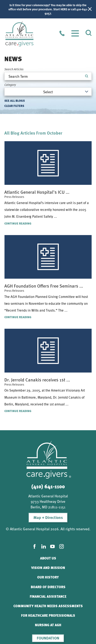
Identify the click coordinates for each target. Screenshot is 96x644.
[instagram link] (62, 546)
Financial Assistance (48, 596)
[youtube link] (52, 546)
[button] (75, 33)
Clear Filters (14, 106)
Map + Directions (48, 517)
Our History (48, 577)
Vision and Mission (48, 568)
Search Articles (14, 69)
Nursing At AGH (48, 625)
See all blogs (15, 100)
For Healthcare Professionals (48, 615)
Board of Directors (48, 587)
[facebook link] (34, 546)
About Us (48, 558)
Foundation (48, 638)
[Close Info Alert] (90, 9)
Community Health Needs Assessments (48, 606)
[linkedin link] (44, 546)
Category (10, 85)
